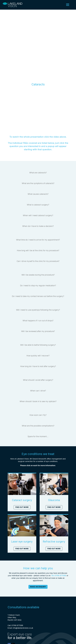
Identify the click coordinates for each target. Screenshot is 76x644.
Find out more (22, 508)
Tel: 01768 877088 (59, 577)
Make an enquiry (38, 588)
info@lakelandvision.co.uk (23, 629)
